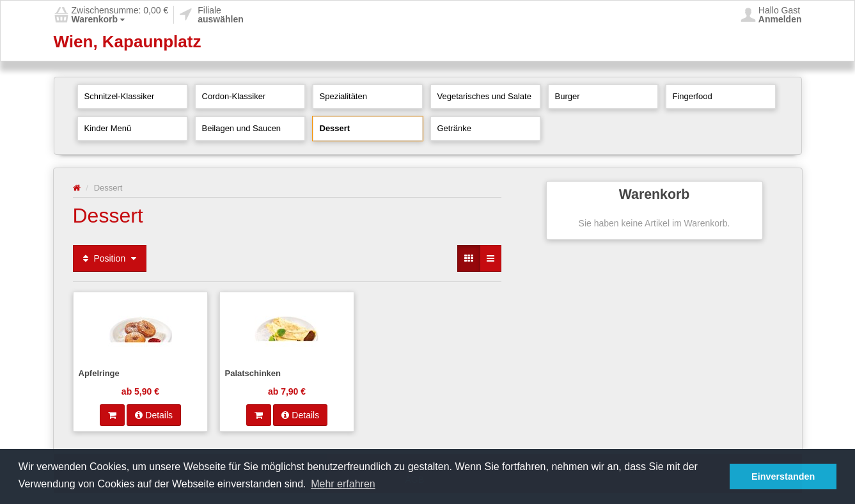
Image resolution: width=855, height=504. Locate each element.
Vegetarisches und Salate (484, 96)
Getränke (454, 128)
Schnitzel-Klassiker (120, 96)
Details (154, 415)
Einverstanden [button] (783, 476)
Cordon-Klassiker (234, 96)
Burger (568, 96)
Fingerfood (693, 96)
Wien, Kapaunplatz (128, 42)
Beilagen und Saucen (242, 128)
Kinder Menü (108, 128)
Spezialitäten (343, 96)
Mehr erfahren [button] (343, 484)
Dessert (335, 128)
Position (110, 258)
